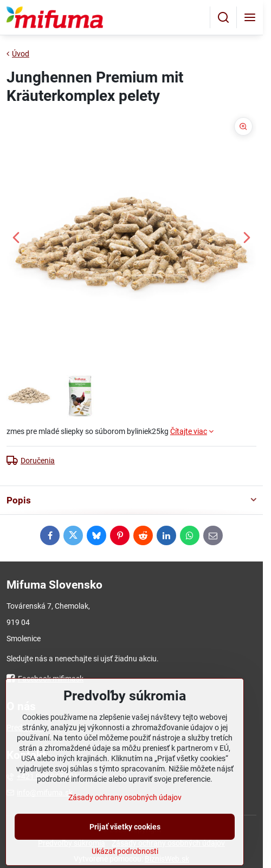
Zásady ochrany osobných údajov (125, 826)
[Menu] (250, 17)
